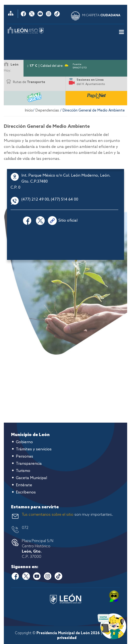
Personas (24, 456)
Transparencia (29, 464)
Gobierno (24, 442)
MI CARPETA (101, 15)
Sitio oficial (68, 221)
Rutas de (29, 82)
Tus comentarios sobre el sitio (48, 515)
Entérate (24, 485)
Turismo (23, 471)
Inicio (29, 111)
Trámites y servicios (34, 449)
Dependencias (47, 111)
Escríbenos (26, 492)
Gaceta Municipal (31, 478)
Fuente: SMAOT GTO (80, 65)
